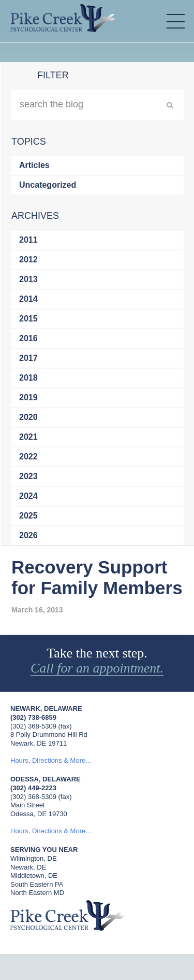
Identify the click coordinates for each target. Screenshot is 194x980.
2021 (28, 437)
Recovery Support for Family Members (97, 577)
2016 (28, 338)
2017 (28, 358)
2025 (28, 516)
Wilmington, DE (34, 858)
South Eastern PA (37, 884)
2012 (28, 260)
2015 (28, 319)
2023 (28, 476)
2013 (28, 279)
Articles (34, 165)
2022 (28, 457)
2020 (28, 417)
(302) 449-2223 (33, 788)
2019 (28, 397)
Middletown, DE (34, 876)
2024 (28, 496)
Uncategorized (48, 185)
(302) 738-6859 (33, 717)
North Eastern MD (37, 893)
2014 (28, 299)
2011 (28, 240)
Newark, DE (28, 867)
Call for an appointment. (97, 668)
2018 (28, 378)
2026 (28, 535)
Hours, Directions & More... (51, 760)
